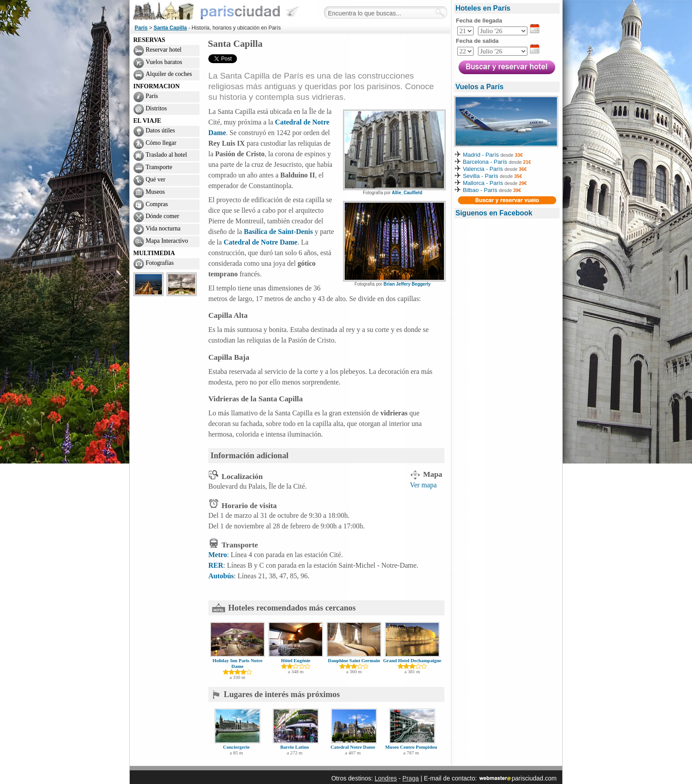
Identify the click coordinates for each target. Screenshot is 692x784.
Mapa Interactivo (167, 241)
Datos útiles (160, 130)
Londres (386, 778)
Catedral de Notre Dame (261, 242)
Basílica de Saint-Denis (278, 232)
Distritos (156, 108)
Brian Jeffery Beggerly (407, 284)
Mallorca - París (483, 183)
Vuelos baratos (164, 62)
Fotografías (160, 263)
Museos (155, 192)
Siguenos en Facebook (494, 213)
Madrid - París (481, 155)
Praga (411, 778)
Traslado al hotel (166, 155)
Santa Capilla (170, 28)
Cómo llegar (161, 143)
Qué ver (156, 179)
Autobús (221, 576)
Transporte (159, 167)
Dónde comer (162, 216)
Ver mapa (423, 485)
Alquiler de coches (169, 74)
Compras (157, 204)
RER (216, 565)
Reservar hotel (164, 50)
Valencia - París (483, 169)
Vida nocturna (163, 228)
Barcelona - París (485, 162)
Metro (218, 555)
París (141, 28)
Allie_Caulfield (407, 193)
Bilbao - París (480, 190)
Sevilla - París (481, 176)
